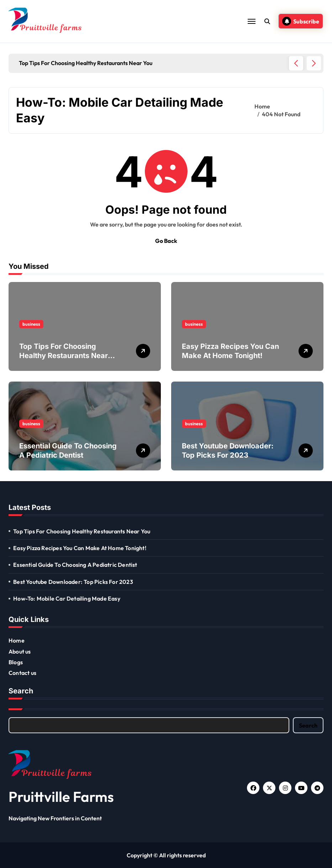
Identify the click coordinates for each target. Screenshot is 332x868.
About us (20, 651)
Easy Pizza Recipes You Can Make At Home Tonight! (80, 548)
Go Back (166, 241)
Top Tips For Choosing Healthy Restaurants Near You (64, 356)
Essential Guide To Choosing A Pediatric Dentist (75, 565)
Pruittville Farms (61, 797)
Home (17, 640)
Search (308, 725)
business (31, 324)
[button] (314, 63)
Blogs (16, 662)
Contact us (22, 673)
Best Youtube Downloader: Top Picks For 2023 (73, 582)
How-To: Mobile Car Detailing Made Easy (67, 598)
